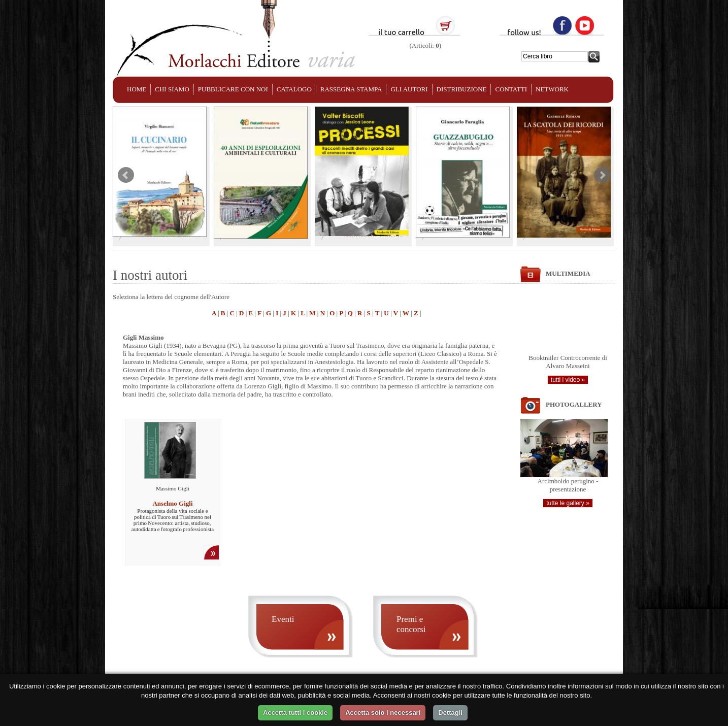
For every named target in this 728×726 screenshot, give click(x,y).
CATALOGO (294, 89)
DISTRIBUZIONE (462, 89)
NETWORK (552, 89)
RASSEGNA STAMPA (351, 89)
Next (602, 175)
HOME (137, 89)
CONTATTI (511, 89)
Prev (126, 175)
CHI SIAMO (172, 89)
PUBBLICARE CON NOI (233, 89)
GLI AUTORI (409, 89)
